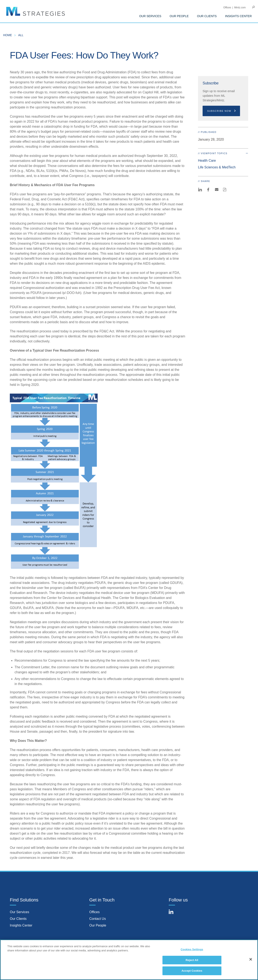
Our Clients (18, 919)
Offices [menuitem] (227, 8)
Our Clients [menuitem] (207, 16)
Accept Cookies (192, 972)
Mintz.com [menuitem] (240, 8)
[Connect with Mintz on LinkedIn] (173, 914)
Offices (95, 912)
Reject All (192, 962)
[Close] (251, 961)
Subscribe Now (222, 111)
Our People (98, 925)
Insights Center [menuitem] (238, 16)
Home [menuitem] (8, 35)
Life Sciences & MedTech (217, 167)
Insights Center (21, 925)
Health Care (207, 161)
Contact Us (98, 919)
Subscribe (211, 83)
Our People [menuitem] (179, 16)
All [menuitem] (21, 35)
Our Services (19, 912)
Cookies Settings (192, 951)
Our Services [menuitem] (150, 16)
